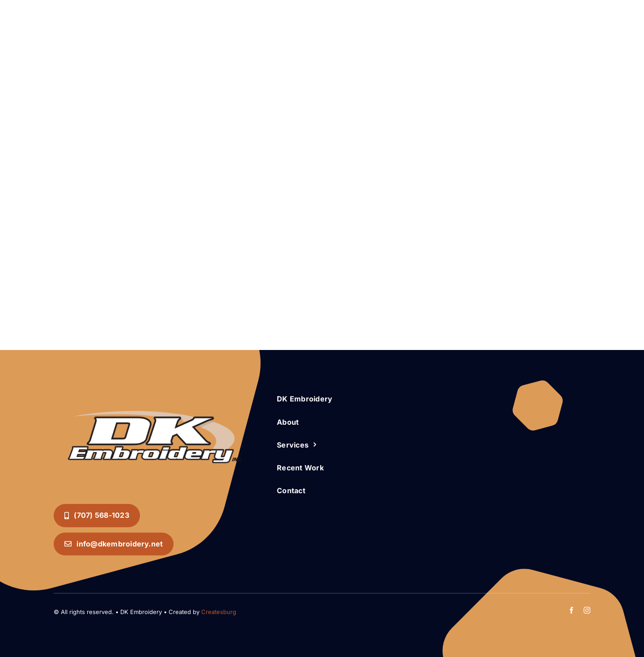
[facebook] (571, 610)
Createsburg (219, 612)
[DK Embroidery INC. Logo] (155, 394)
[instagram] (587, 610)
